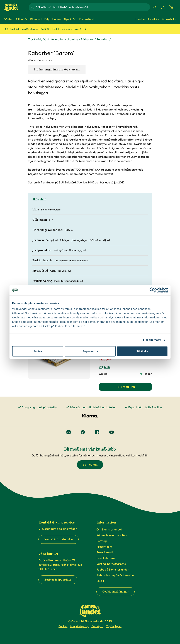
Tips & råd (34, 39)
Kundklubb (153, 19)
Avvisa (38, 351)
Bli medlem (90, 465)
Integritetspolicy (79, 626)
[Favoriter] (154, 7)
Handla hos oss (106, 558)
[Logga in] (163, 7)
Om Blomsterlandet (109, 529)
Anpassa (90, 351)
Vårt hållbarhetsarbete (111, 564)
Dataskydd (97, 626)
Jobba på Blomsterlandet (113, 569)
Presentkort (104, 547)
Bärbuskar (87, 39)
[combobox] (93, 7)
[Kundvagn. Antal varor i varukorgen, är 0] (171, 7)
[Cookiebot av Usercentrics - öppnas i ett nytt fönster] (152, 290)
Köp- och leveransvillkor (112, 535)
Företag (140, 19)
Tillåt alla (142, 351)
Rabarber (103, 39)
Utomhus (72, 39)
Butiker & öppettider (58, 580)
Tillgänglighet (114, 626)
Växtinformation (54, 39)
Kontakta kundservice (59, 539)
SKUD (100, 581)
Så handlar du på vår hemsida (115, 575)
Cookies (63, 626)
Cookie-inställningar (115, 592)
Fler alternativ (152, 340)
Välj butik (169, 19)
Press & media (105, 552)
